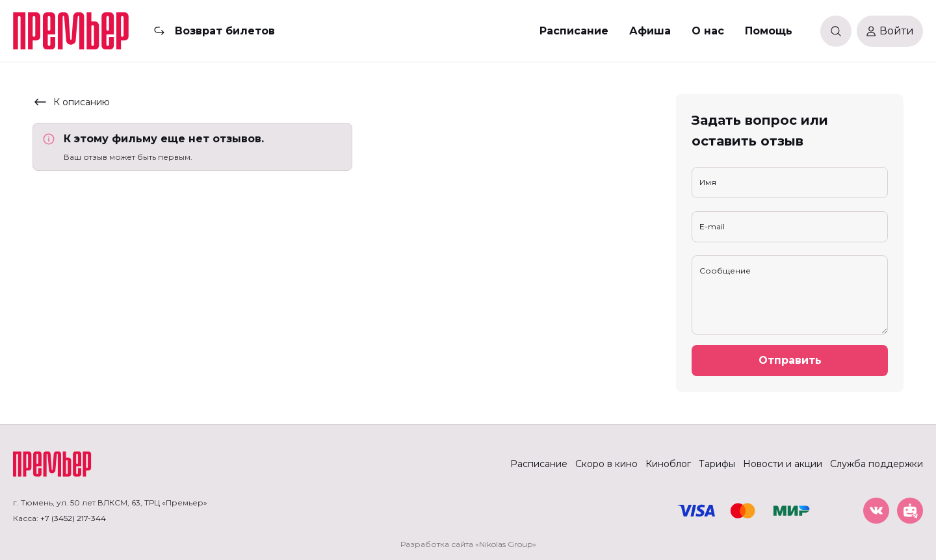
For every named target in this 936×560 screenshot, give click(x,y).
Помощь (769, 31)
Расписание (574, 31)
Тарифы (717, 464)
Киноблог (668, 464)
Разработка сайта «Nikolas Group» (468, 544)
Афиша (650, 31)
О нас (708, 31)
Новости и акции (783, 464)
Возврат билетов (225, 31)
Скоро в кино (606, 464)
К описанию (71, 102)
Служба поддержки (877, 464)
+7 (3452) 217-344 (73, 518)
